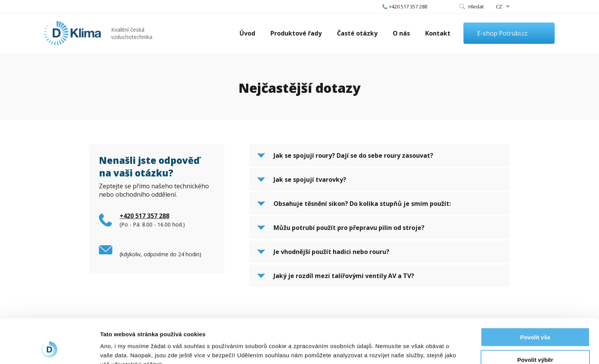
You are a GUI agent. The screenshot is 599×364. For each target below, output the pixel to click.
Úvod (247, 33)
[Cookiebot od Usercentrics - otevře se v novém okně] (49, 349)
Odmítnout (535, 342)
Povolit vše (535, 297)
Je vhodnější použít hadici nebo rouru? (331, 252)
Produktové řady (296, 33)
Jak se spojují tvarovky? (310, 180)
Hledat (476, 6)
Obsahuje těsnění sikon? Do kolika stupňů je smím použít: (362, 204)
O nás (401, 33)
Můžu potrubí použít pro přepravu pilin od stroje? (349, 228)
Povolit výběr (535, 320)
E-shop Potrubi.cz (502, 33)
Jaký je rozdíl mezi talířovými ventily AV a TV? (344, 276)
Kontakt (438, 33)
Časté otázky (357, 33)
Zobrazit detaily (404, 349)
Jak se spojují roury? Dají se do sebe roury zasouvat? (353, 155)
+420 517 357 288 (408, 6)
